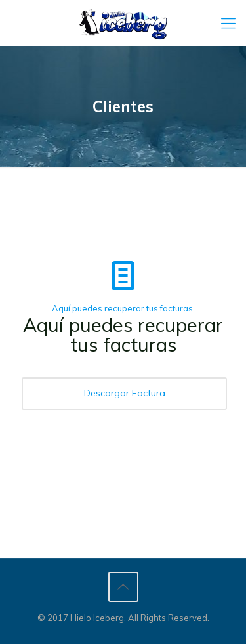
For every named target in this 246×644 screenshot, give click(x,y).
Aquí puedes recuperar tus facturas (122, 308)
